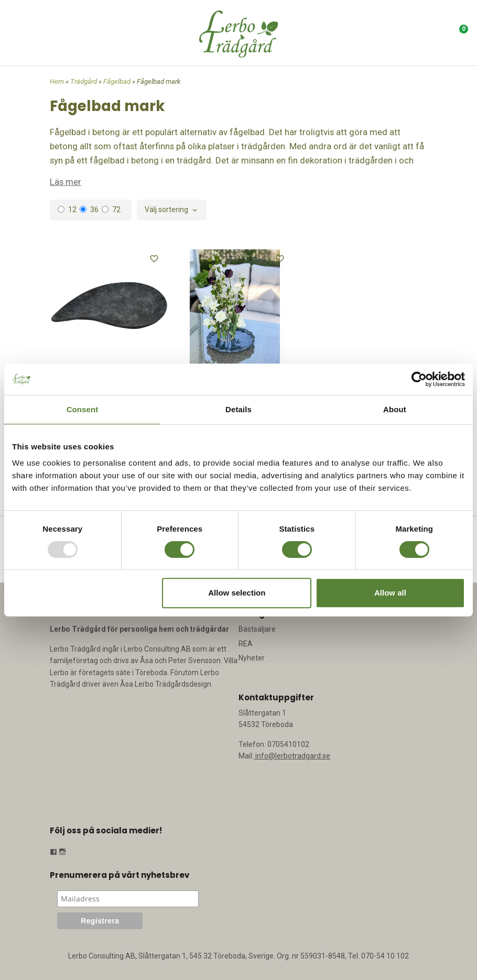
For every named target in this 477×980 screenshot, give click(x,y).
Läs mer (66, 182)
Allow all (390, 593)
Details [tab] (238, 409)
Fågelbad (118, 81)
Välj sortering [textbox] (166, 210)
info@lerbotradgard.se (292, 756)
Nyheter (252, 658)
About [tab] (395, 409)
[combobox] (172, 210)
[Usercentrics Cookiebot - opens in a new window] (419, 379)
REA (246, 644)
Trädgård (84, 81)
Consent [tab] (83, 409)
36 (89, 210)
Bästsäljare (257, 629)
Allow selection (237, 593)
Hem (57, 81)
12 (67, 210)
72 (111, 210)
